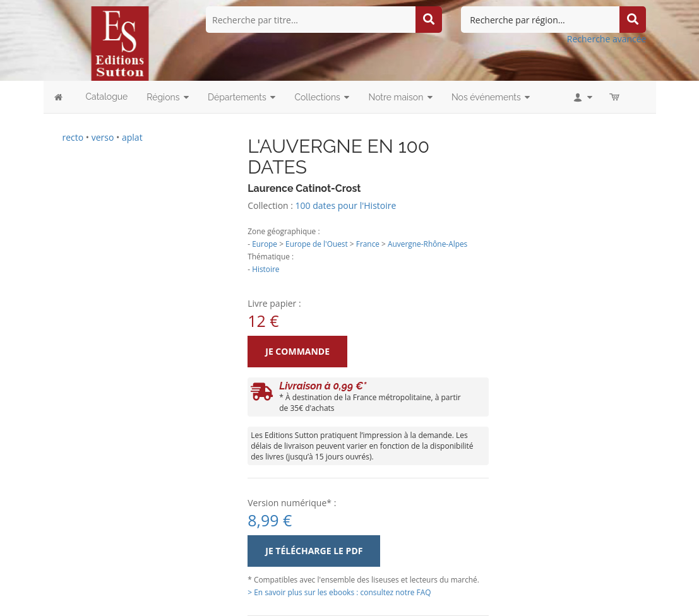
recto (73, 137)
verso (103, 137)
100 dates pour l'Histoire (346, 205)
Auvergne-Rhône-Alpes (427, 244)
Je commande (297, 351)
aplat (132, 137)
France (368, 244)
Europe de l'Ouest (317, 244)
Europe (265, 244)
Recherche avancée (607, 39)
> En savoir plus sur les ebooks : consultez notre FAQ (339, 592)
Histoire (266, 269)
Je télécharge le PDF (314, 551)
